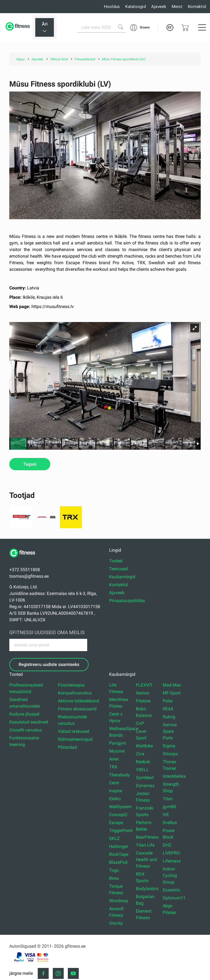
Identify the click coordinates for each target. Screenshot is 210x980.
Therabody (119, 775)
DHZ (167, 845)
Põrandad (67, 747)
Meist (177, 7)
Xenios (142, 693)
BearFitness (147, 837)
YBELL (142, 770)
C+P (140, 723)
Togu (114, 870)
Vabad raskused (74, 731)
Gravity (116, 923)
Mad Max (172, 685)
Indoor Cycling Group (170, 875)
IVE (166, 815)
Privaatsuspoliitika (127, 601)
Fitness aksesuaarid (77, 709)
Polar (168, 701)
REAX (168, 709)
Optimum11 (174, 898)
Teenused (118, 569)
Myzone (117, 751)
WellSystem (120, 807)
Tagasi (30, 464)
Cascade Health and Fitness (146, 860)
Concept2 (118, 815)
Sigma (169, 746)
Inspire (116, 791)
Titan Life (145, 845)
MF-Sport (172, 693)
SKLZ (114, 838)
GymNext (145, 778)
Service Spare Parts (170, 731)
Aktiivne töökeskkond (78, 701)
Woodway (119, 901)
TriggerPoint (121, 831)
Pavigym (118, 743)
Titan (168, 799)
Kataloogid (135, 7)
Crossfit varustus (26, 730)
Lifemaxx (172, 861)
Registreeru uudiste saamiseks (49, 664)
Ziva (140, 754)
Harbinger (119, 846)
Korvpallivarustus (75, 693)
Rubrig (169, 717)
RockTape (119, 854)
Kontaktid (197, 7)
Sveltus (170, 823)
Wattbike (144, 746)
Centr (114, 783)
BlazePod (118, 862)
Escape (116, 823)
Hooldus (112, 7)
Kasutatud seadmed (29, 722)
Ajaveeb (159, 7)
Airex (114, 759)
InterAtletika (174, 776)
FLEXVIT (144, 685)
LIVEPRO (171, 853)
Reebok (143, 762)
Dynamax (145, 786)
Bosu (114, 878)
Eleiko (115, 799)
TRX (113, 767)
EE (170, 27)
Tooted (116, 561)
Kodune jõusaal (24, 714)
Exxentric (171, 890)
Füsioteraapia (71, 685)
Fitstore (143, 701)
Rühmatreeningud (75, 739)
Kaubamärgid (122, 577)
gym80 (169, 807)
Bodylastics (147, 889)
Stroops (170, 754)
